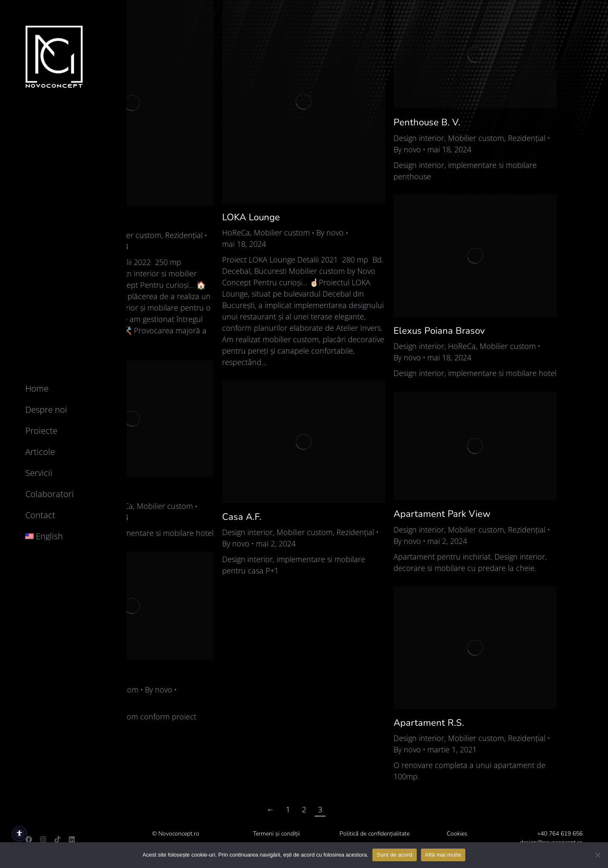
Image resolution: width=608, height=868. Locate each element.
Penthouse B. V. (427, 122)
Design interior (419, 138)
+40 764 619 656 (560, 834)
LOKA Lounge (251, 217)
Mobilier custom (133, 235)
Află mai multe (443, 855)
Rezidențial (184, 235)
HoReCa (236, 233)
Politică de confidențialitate (375, 834)
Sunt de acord (394, 855)
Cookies (457, 834)
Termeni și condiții (276, 834)
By (330, 233)
